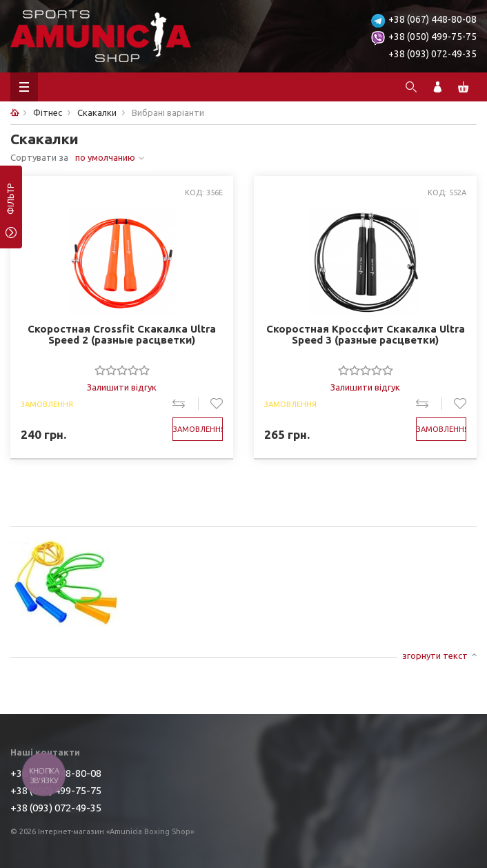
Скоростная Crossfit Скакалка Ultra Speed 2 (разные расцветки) (122, 335)
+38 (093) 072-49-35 (433, 54)
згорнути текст (435, 655)
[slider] (122, 370)
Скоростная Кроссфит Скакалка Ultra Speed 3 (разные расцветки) (366, 335)
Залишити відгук (122, 387)
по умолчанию (105, 157)
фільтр (11, 204)
